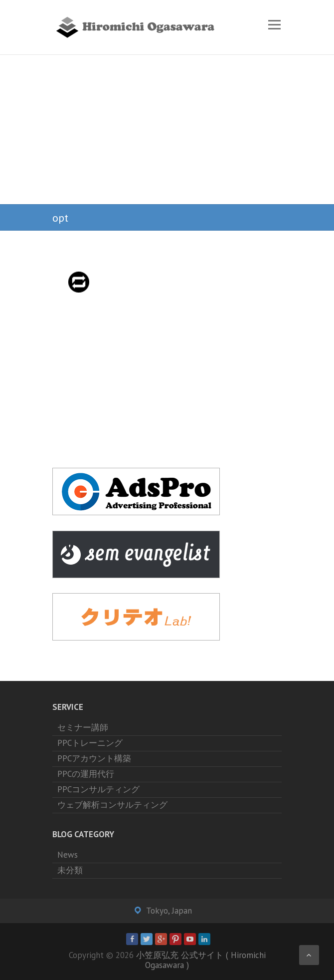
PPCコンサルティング (98, 789)
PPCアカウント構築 (94, 758)
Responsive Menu (274, 25)
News (68, 855)
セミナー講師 (83, 727)
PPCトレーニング (90, 743)
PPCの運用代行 (86, 774)
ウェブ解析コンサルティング (112, 805)
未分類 (70, 870)
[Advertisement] (167, 130)
